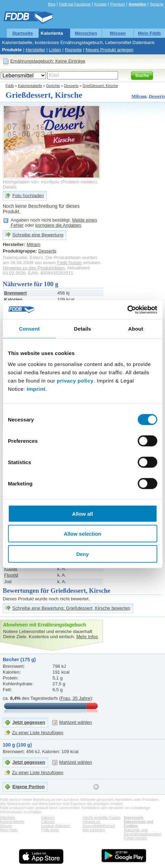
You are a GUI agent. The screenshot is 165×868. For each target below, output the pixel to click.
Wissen (118, 33)
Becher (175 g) (19, 660)
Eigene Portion (28, 787)
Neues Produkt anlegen (110, 50)
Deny (82, 554)
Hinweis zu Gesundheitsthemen (99, 824)
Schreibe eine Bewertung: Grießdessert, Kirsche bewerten (71, 608)
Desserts (71, 86)
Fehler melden (135, 838)
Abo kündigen (94, 830)
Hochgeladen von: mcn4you (31, 182)
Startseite (22, 33)
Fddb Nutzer (69, 263)
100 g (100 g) (17, 745)
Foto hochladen (28, 196)
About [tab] (136, 329)
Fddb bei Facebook (75, 4)
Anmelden (138, 4)
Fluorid (11, 575)
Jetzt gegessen (29, 722)
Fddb (10, 86)
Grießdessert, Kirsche (100, 86)
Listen (55, 50)
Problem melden (79, 182)
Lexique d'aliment (55, 826)
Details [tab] (83, 329)
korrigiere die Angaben (58, 225)
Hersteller (36, 50)
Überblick (8, 817)
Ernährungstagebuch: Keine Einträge (48, 61)
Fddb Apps (50, 830)
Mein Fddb (149, 33)
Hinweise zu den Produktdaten (34, 268)
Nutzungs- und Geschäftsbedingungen (143, 832)
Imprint (36, 389)
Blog (52, 4)
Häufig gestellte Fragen (102, 817)
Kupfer (11, 569)
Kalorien (48, 817)
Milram (139, 96)
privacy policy (75, 380)
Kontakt (100, 4)
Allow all (82, 513)
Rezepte (73, 50)
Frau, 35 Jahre (76, 698)
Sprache (157, 4)
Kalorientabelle (57, 33)
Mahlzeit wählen (76, 722)
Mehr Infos (87, 637)
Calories (48, 822)
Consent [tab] (29, 329)
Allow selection (82, 534)
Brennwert (15, 293)
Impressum (134, 817)
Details (10, 187)
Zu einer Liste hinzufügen (38, 733)
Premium (117, 4)
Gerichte (53, 86)
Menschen (86, 33)
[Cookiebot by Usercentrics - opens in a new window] (127, 310)
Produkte (12, 50)
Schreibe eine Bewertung (38, 235)
